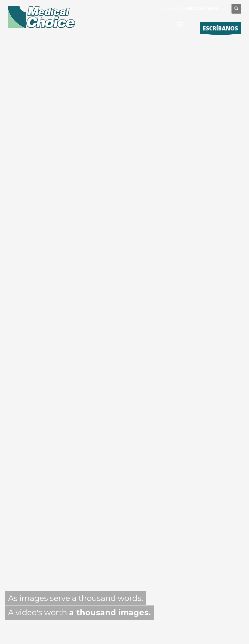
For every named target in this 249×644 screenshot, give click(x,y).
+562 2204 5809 (202, 9)
